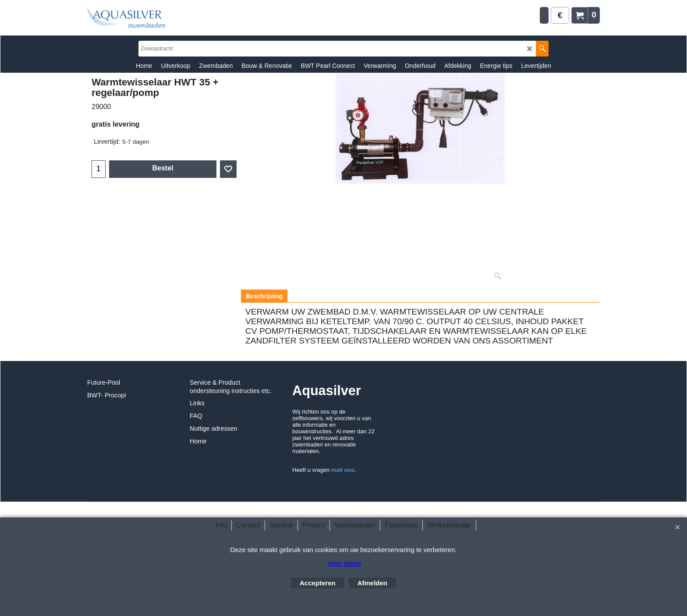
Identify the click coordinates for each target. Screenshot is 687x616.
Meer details (344, 563)
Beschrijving (264, 296)
